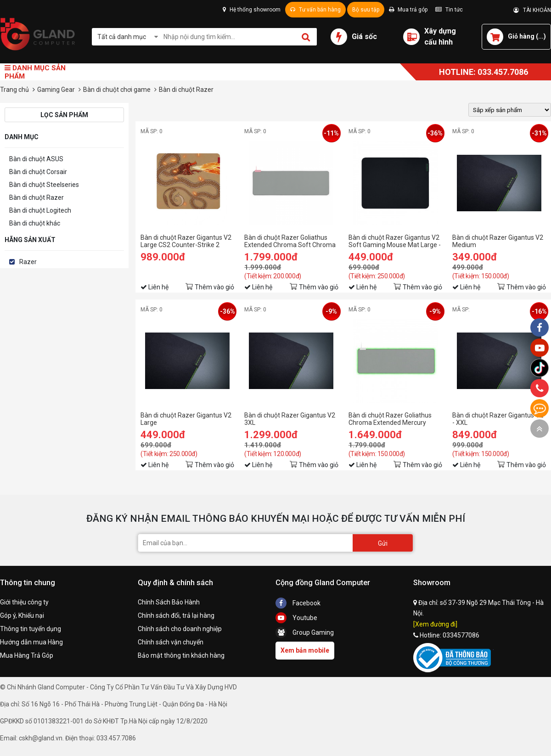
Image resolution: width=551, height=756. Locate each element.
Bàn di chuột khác (35, 223)
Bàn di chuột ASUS (36, 159)
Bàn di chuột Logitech (40, 210)
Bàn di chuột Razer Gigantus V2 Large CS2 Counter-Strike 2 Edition (186, 241)
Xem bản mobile (305, 650)
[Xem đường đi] (435, 624)
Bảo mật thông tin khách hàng (181, 655)
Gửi (383, 543)
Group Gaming (305, 632)
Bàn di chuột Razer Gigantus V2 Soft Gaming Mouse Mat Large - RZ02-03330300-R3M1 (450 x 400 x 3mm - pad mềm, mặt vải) (395, 241)
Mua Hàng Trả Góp (27, 655)
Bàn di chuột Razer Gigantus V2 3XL (290, 419)
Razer (28, 262)
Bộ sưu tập (366, 10)
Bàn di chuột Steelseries (44, 185)
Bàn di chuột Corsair (38, 172)
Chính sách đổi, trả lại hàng (176, 615)
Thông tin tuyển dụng (31, 629)
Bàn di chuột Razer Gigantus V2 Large (186, 419)
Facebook (298, 603)
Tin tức (449, 10)
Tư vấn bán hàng (315, 10)
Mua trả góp (408, 10)
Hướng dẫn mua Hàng (31, 642)
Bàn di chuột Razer (37, 197)
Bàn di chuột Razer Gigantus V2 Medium (498, 241)
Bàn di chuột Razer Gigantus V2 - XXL (498, 419)
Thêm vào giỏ (214, 287)
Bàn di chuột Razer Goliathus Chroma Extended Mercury (390, 419)
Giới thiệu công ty (24, 602)
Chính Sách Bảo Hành (169, 602)
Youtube (296, 618)
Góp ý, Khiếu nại (22, 615)
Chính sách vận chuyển (171, 642)
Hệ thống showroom (252, 10)
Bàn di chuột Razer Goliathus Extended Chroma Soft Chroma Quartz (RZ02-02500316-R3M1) (291, 241)
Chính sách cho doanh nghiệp (180, 629)
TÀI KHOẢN (532, 10)
